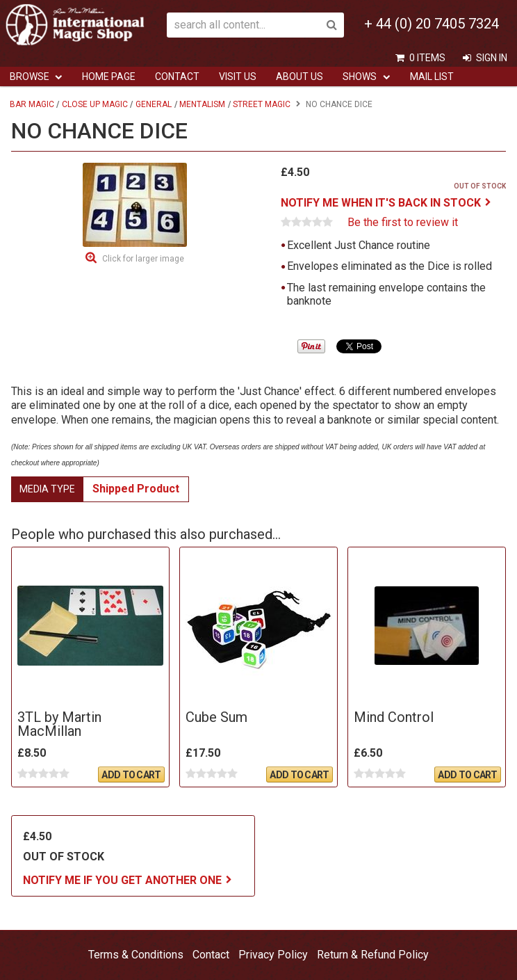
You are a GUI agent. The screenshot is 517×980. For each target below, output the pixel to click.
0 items (427, 58)
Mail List (432, 77)
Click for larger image (143, 259)
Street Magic (262, 104)
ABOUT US (299, 77)
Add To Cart (131, 775)
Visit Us (238, 77)
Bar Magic (32, 104)
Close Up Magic (95, 104)
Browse (30, 77)
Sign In (492, 58)
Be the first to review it (403, 223)
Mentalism (202, 104)
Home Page (109, 77)
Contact (177, 77)
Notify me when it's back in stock (381, 203)
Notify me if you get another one (122, 880)
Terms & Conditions (136, 955)
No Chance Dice (339, 104)
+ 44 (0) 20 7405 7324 (432, 24)
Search (331, 25)
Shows (360, 77)
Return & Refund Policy (373, 955)
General (154, 104)
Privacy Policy (273, 955)
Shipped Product (136, 489)
